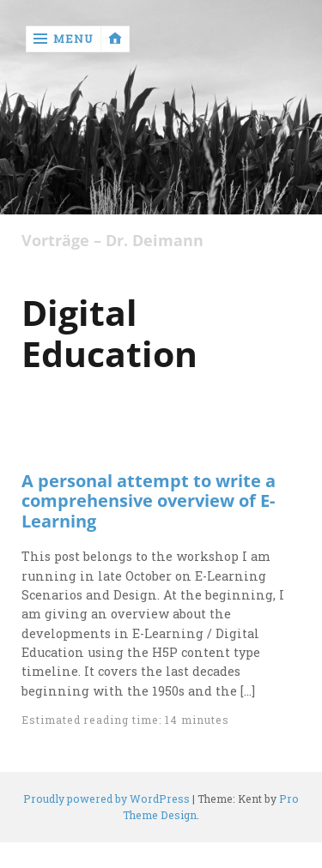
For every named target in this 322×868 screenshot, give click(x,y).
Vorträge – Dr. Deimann (112, 241)
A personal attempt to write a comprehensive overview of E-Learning (149, 501)
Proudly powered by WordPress (106, 799)
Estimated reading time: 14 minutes (125, 720)
